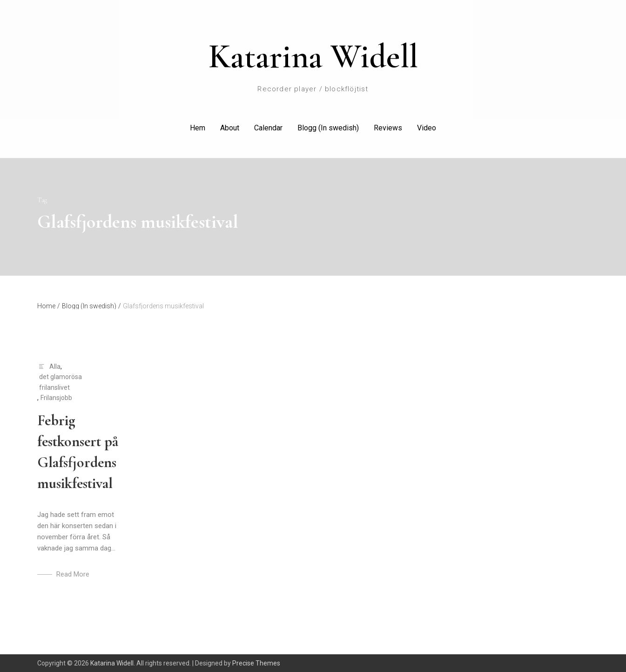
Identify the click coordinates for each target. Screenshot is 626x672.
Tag (42, 200)
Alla (55, 367)
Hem (198, 128)
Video (427, 128)
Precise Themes (256, 663)
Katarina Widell (313, 56)
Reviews (388, 128)
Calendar (268, 128)
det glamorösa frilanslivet (61, 382)
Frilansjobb (56, 398)
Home (49, 306)
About (230, 128)
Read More (73, 574)
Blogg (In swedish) (328, 128)
